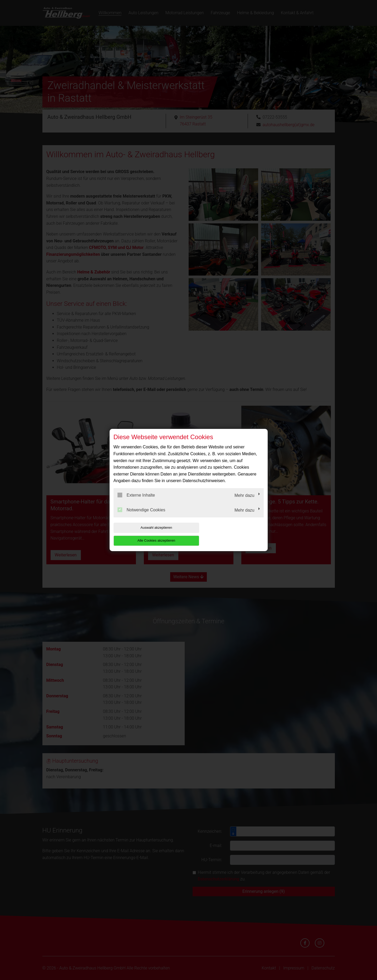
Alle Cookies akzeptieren (230, 534)
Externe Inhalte (136, 502)
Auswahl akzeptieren (147, 534)
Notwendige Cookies (141, 516)
